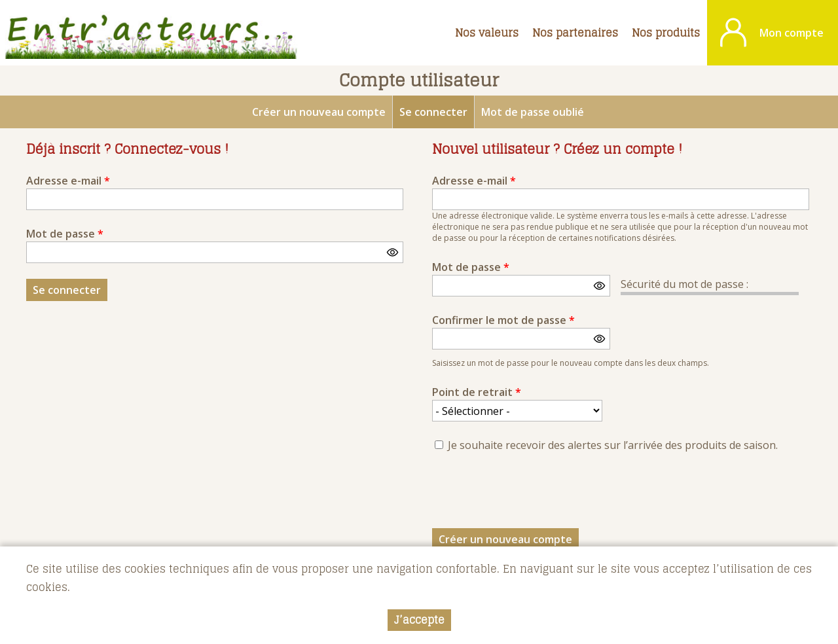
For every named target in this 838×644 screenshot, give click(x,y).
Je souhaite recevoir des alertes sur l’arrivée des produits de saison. (613, 445)
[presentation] (532, 494)
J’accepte (419, 620)
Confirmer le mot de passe (503, 320)
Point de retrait (477, 392)
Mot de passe (65, 234)
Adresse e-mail (68, 181)
